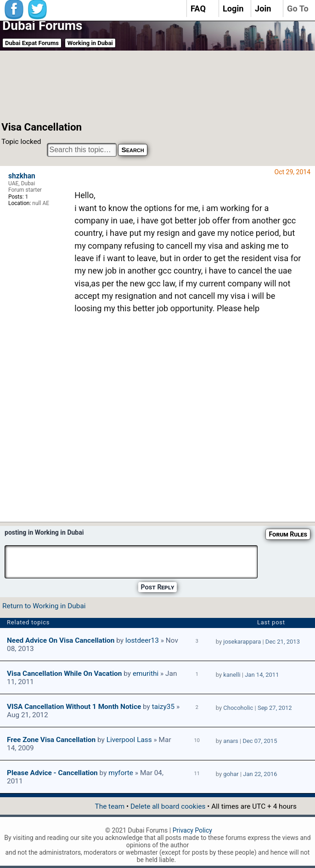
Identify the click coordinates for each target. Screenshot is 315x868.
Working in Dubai (90, 43)
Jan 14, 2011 (262, 675)
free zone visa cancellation (51, 740)
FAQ (198, 9)
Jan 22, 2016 (260, 774)
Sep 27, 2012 (275, 708)
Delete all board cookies (168, 806)
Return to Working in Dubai (44, 606)
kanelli (232, 675)
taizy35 (163, 707)
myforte (121, 773)
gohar (231, 774)
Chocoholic (238, 708)
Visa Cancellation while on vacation (64, 674)
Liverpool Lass (129, 740)
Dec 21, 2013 (283, 642)
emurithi (146, 674)
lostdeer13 (142, 640)
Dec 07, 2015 (260, 741)
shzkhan (22, 176)
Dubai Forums (42, 26)
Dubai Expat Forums (32, 43)
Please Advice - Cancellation (52, 773)
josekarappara (242, 642)
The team (110, 806)
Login (233, 9)
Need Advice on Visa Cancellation (61, 640)
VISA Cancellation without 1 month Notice (74, 707)
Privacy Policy (192, 830)
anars (231, 741)
